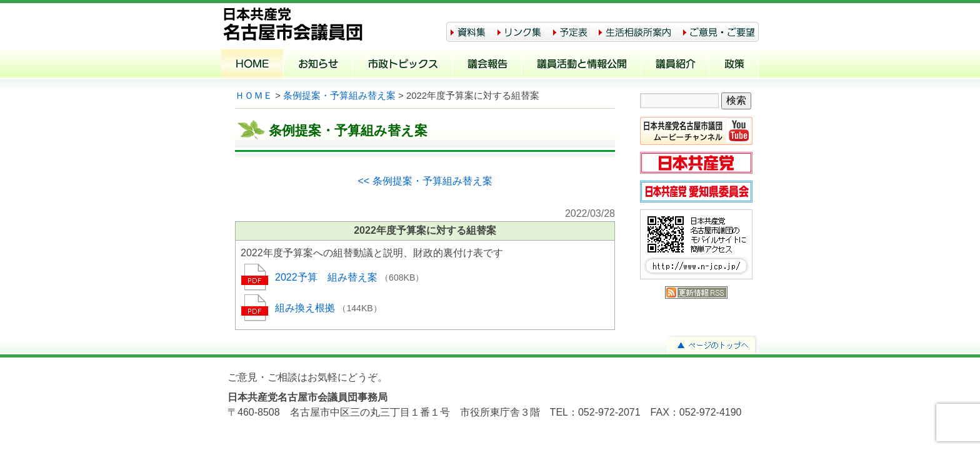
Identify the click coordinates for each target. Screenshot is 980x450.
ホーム (252, 65)
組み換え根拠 (306, 308)
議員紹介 (675, 65)
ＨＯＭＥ (254, 96)
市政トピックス (403, 65)
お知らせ (318, 65)
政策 (734, 65)
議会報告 (487, 65)
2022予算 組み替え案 (327, 277)
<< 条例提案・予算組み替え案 (425, 181)
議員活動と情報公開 (582, 65)
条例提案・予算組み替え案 (339, 96)
